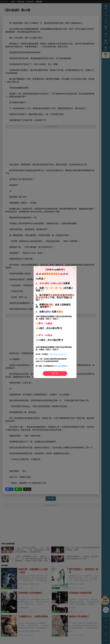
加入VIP (55, 373)
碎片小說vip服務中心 (61, 366)
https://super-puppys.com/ (58, 354)
